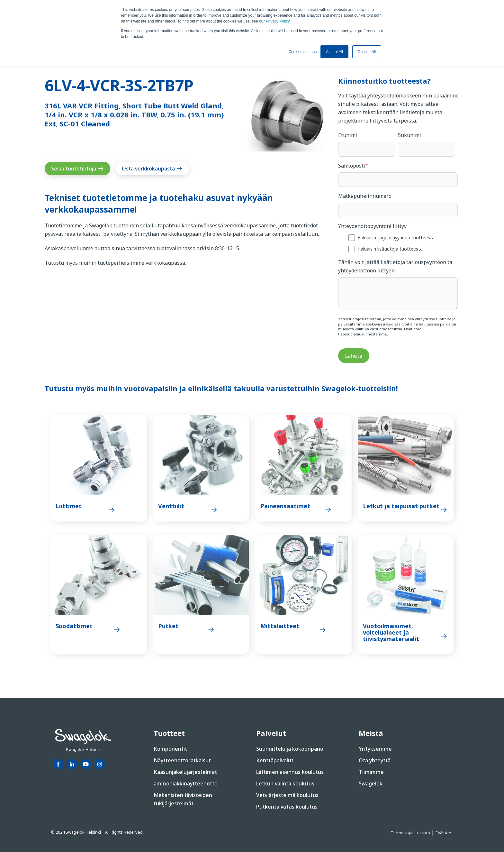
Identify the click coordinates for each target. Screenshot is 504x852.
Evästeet (444, 833)
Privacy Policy (278, 21)
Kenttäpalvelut (275, 760)
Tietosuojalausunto (411, 833)
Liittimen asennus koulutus (290, 772)
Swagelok (371, 783)
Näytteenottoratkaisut (182, 760)
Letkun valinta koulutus (285, 783)
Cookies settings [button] (302, 52)
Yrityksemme (375, 749)
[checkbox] (398, 243)
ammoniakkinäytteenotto (186, 783)
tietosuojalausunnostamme (363, 334)
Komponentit (170, 749)
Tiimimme (371, 772)
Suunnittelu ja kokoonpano (290, 749)
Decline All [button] (367, 52)
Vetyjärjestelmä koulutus (287, 795)
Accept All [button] (334, 52)
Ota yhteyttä (375, 760)
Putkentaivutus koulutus (287, 807)
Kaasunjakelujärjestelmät (185, 772)
